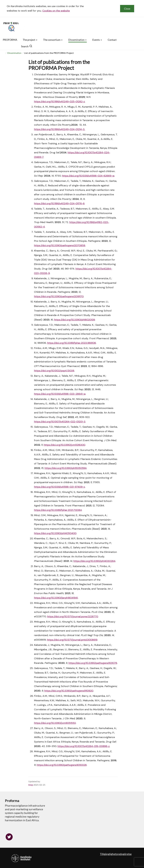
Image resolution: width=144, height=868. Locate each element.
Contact (112, 40)
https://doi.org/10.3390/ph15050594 (66, 468)
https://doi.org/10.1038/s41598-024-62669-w (88, 176)
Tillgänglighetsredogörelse (116, 854)
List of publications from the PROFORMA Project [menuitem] (49, 53)
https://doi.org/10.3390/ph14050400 (55, 533)
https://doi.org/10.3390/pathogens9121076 (93, 663)
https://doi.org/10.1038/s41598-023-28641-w (60, 394)
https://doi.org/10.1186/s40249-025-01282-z (59, 102)
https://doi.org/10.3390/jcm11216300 (64, 445)
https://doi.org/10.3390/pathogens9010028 (62, 765)
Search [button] (27, 46)
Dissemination (78, 40)
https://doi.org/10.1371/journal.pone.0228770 (72, 616)
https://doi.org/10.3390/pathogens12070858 (60, 245)
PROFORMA (10, 40)
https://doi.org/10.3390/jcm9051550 (55, 723)
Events (97, 40)
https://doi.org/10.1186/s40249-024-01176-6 (59, 203)
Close (127, 9)
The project (30, 40)
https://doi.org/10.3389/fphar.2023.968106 (71, 343)
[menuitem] (6, 53)
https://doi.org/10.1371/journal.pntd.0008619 (72, 640)
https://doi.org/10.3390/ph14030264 (94, 561)
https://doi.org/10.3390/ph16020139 (74, 320)
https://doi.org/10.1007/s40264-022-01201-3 (60, 422)
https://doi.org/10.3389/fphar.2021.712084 (58, 510)
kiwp (31, 785)
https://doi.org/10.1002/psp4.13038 (54, 371)
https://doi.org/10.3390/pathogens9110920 (69, 691)
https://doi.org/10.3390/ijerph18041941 (56, 598)
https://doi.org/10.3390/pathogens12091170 (59, 296)
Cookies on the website (56, 11)
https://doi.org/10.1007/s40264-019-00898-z (84, 746)
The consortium (53, 40)
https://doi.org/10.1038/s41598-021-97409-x (59, 487)
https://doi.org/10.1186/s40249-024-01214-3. (60, 129)
